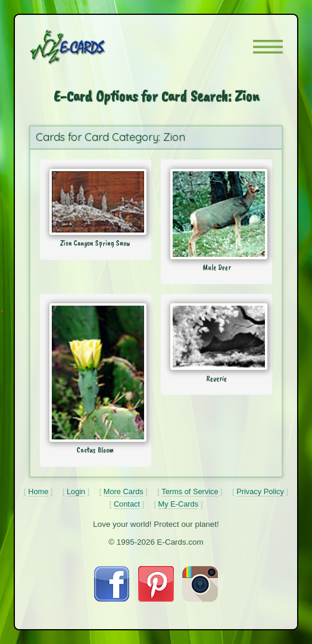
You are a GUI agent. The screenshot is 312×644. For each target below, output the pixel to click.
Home (38, 491)
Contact (127, 504)
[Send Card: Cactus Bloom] (96, 373)
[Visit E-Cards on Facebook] (112, 599)
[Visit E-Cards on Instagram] (200, 599)
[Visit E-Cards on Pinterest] (156, 599)
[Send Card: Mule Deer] (216, 214)
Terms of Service (190, 491)
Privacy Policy (260, 491)
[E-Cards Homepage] (89, 47)
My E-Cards (179, 504)
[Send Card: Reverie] (216, 337)
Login (76, 491)
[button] (268, 47)
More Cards (124, 491)
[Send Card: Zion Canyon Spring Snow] (96, 202)
